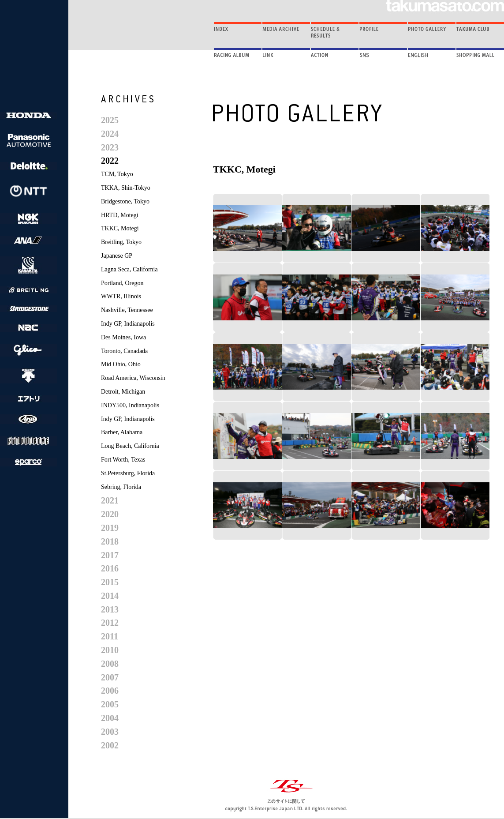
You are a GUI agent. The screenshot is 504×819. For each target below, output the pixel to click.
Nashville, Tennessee (127, 310)
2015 (110, 582)
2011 (110, 636)
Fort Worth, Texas (123, 460)
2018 (110, 541)
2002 (110, 745)
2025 (110, 120)
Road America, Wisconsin (133, 378)
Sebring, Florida (121, 487)
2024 (110, 134)
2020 (110, 514)
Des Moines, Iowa (123, 337)
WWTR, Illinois (121, 296)
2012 (110, 623)
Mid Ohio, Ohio (121, 364)
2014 (110, 596)
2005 (110, 704)
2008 (110, 664)
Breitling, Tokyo (121, 242)
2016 (110, 568)
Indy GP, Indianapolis (128, 324)
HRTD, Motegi (120, 215)
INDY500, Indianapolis (130, 405)
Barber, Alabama (122, 432)
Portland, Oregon (122, 283)
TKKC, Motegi (120, 228)
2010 (110, 650)
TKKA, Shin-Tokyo (126, 188)
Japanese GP (117, 256)
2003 (110, 732)
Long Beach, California (130, 446)
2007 (110, 677)
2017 (110, 555)
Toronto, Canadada (124, 351)
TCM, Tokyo (117, 174)
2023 (110, 147)
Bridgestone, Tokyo (125, 201)
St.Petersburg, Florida (128, 473)
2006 (110, 691)
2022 (110, 161)
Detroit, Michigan (123, 392)
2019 (110, 528)
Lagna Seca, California (129, 269)
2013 (110, 609)
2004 (110, 718)
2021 (110, 500)
